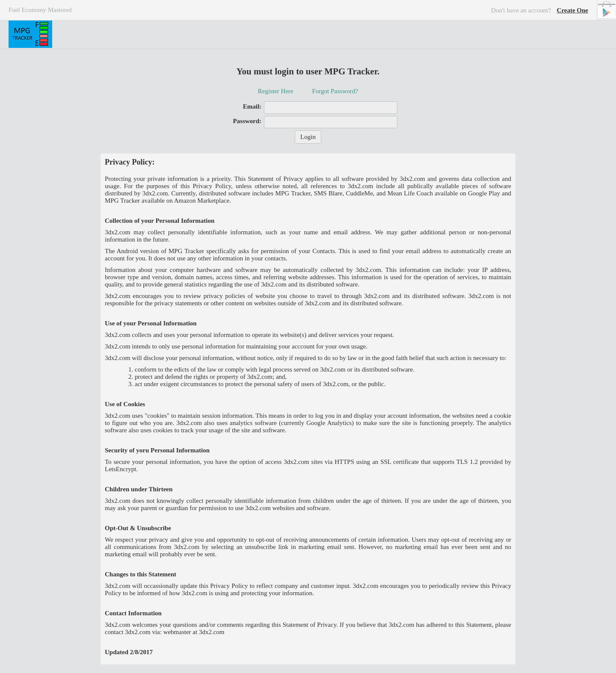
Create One (573, 10)
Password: (247, 121)
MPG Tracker (30, 34)
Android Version (606, 10)
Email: (252, 106)
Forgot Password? (335, 91)
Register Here (276, 91)
